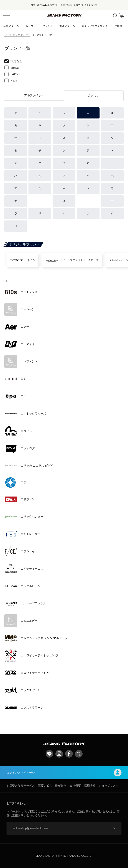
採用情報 (90, 786)
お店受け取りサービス (21, 786)
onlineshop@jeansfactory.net (31, 828)
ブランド (48, 26)
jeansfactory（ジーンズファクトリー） (64, 15)
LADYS (12, 74)
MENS (12, 68)
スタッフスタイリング (95, 26)
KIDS (11, 81)
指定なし (13, 61)
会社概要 (75, 786)
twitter (79, 754)
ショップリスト (109, 786)
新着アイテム (11, 26)
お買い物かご (122, 16)
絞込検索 (115, 16)
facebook (69, 754)
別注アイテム (67, 26)
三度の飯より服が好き (52, 786)
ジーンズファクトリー (17, 35)
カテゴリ (31, 26)
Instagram (59, 754)
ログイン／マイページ (64, 773)
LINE (49, 754)
